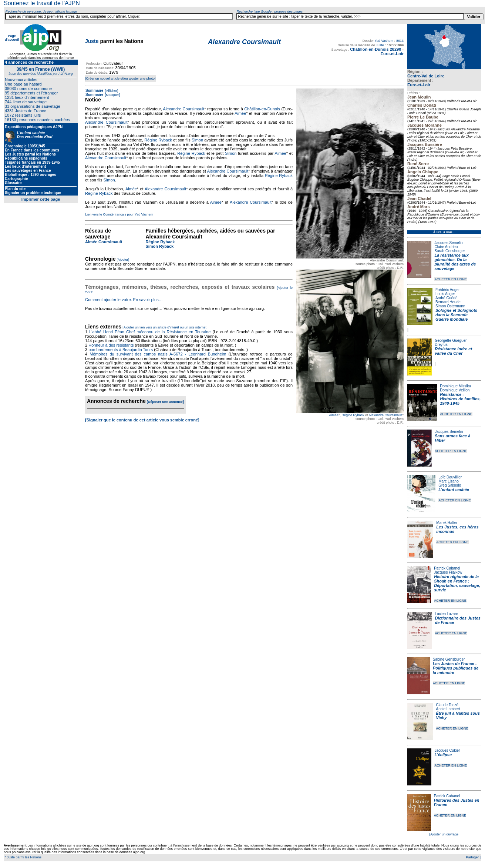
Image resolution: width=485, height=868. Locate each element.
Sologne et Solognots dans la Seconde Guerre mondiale (456, 315)
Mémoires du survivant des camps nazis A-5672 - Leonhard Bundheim (158, 354)
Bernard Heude (448, 302)
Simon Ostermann (450, 306)
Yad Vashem (384, 41)
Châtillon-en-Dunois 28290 (375, 49)
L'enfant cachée (454, 490)
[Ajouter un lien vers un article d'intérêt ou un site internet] (165, 327)
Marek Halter (447, 523)
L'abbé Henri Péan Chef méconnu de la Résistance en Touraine (150, 332)
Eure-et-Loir (419, 85)
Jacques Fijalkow (448, 572)
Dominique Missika (455, 386)
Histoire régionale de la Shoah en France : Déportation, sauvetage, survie (457, 583)
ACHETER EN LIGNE (451, 279)
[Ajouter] (123, 260)
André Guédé (447, 298)
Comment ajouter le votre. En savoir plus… (124, 300)
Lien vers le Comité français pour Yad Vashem (119, 214)
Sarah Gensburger (449, 251)
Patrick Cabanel (447, 568)
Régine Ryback (353, 415)
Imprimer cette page (41, 199)
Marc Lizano (448, 481)
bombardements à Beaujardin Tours (121, 350)
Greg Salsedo (450, 485)
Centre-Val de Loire (426, 76)
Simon (197, 140)
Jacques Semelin (448, 243)
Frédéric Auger (448, 290)
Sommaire (94, 91)
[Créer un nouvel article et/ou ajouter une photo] (120, 79)
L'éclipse (443, 755)
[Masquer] (112, 95)
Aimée (334, 415)
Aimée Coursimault (104, 242)
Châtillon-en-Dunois (262, 109)
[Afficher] (111, 91)
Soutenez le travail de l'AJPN (42, 3)
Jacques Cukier (447, 750)
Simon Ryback (159, 246)
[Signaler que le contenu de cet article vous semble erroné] (142, 420)
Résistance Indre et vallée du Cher (453, 351)
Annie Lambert (448, 709)
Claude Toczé (447, 705)
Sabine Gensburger (449, 659)
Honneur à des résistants (111, 345)
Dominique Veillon (455, 390)
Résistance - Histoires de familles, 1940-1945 (460, 399)
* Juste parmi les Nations (23, 857)
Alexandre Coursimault (385, 415)
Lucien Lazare (447, 614)
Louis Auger (445, 294)
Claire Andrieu (446, 247)
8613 (400, 41)
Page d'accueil (12, 38)
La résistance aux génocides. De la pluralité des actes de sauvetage (455, 262)
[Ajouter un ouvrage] (444, 834)
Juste (92, 41)
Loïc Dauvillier (450, 477)
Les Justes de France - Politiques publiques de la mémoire (456, 668)
